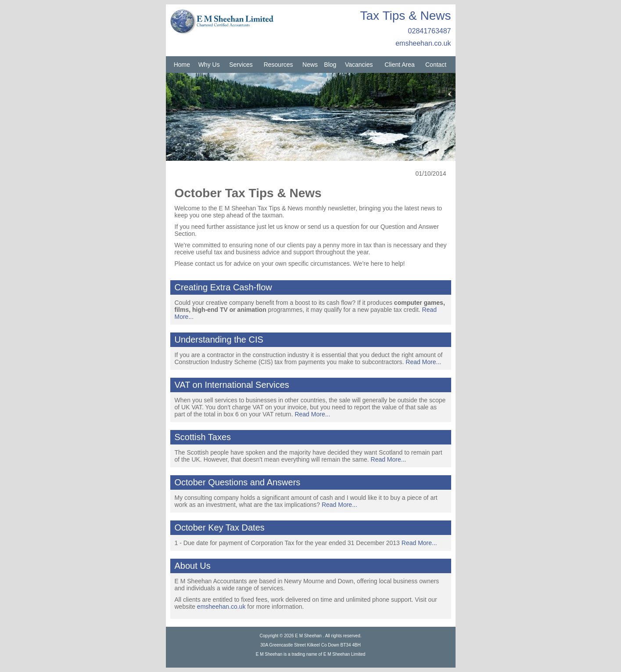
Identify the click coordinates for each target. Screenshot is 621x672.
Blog (330, 65)
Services (241, 65)
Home (182, 65)
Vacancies (359, 65)
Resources (278, 65)
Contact (436, 65)
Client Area (399, 65)
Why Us (209, 65)
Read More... (423, 362)
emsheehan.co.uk (423, 43)
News (310, 65)
